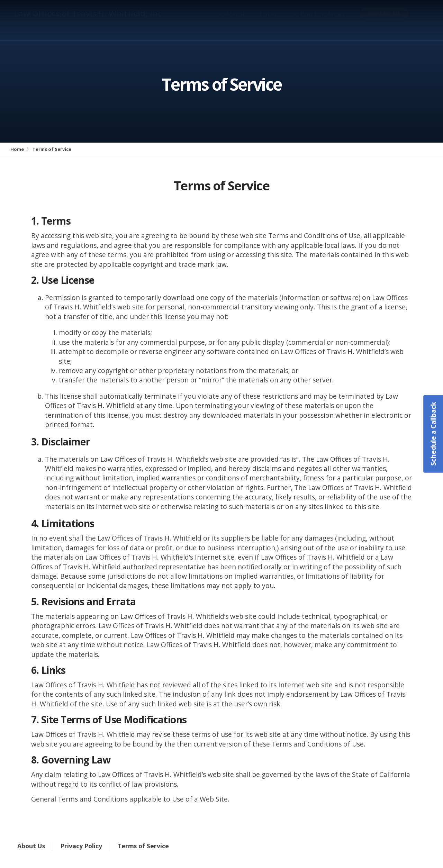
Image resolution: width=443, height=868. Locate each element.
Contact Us (384, 20)
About (235, 20)
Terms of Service (143, 846)
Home (17, 149)
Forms (270, 20)
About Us (31, 846)
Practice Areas (322, 20)
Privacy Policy (81, 846)
